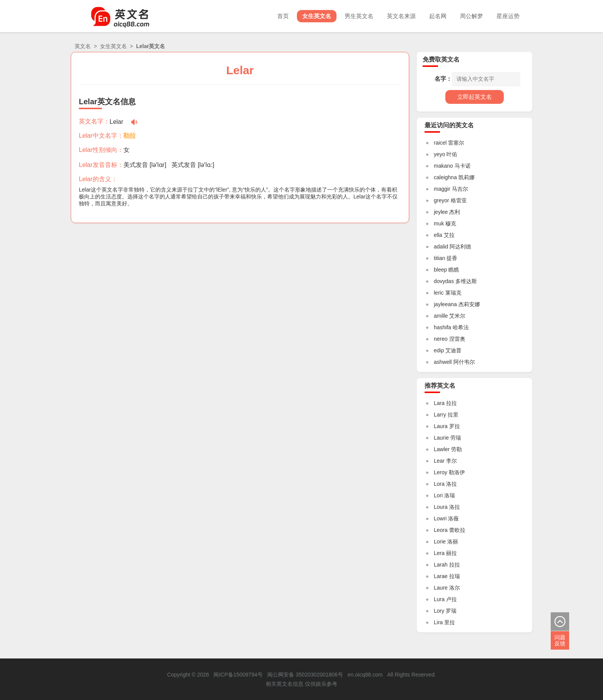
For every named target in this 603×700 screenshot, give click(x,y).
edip (439, 350)
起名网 (435, 16)
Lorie (440, 542)
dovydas (444, 281)
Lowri (440, 518)
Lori (438, 495)
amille (441, 316)
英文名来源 (397, 16)
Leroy (441, 472)
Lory (439, 611)
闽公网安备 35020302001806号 (305, 675)
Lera (439, 553)
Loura (441, 507)
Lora (439, 484)
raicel (440, 143)
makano (443, 166)
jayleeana (445, 304)
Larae (441, 576)
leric (439, 293)
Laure (441, 588)
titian (440, 258)
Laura (441, 426)
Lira (438, 622)
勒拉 (130, 136)
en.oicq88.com (365, 675)
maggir (442, 189)
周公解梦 (470, 16)
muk (439, 223)
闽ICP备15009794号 (238, 675)
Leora (441, 530)
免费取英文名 (441, 59)
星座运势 (508, 16)
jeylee (441, 212)
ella (438, 235)
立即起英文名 (475, 97)
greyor (441, 200)
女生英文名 (311, 16)
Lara (439, 403)
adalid (441, 247)
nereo (441, 339)
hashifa (442, 327)
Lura (439, 599)
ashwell (443, 362)
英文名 (83, 46)
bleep (440, 270)
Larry (440, 415)
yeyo (440, 154)
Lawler (442, 449)
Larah (441, 565)
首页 (276, 16)
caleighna (445, 177)
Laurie (441, 438)
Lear (439, 461)
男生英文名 (354, 16)
